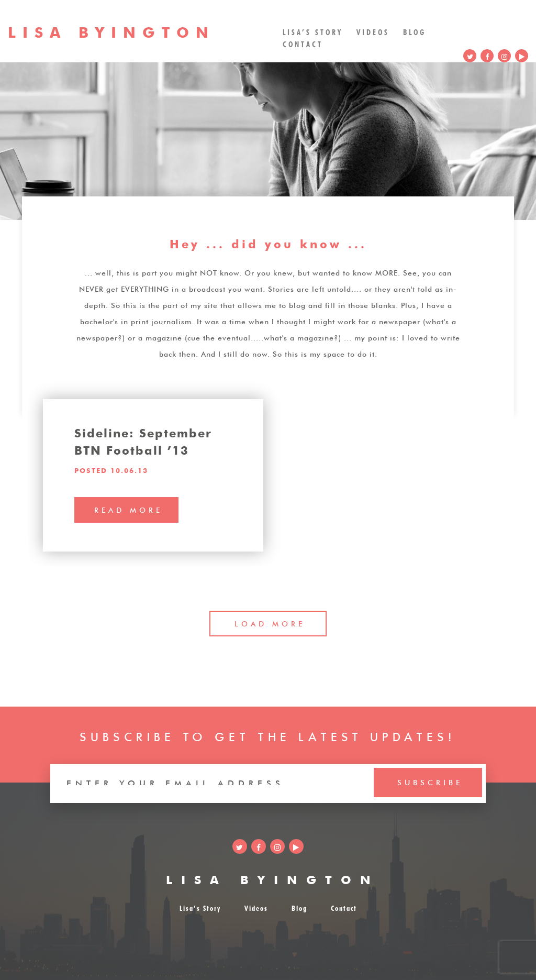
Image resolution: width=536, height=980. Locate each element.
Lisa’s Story (313, 31)
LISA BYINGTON (273, 878)
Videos (373, 31)
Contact (303, 43)
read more (129, 509)
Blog (415, 31)
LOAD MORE (270, 623)
